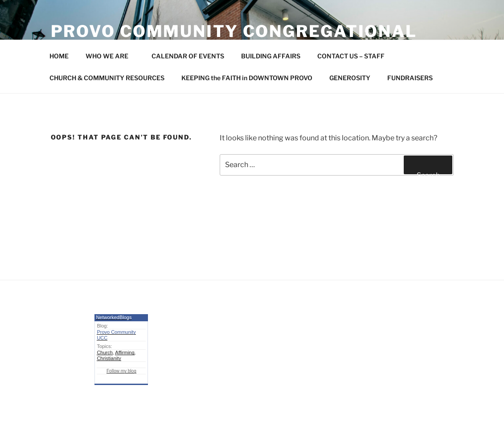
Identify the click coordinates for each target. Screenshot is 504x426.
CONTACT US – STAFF (351, 56)
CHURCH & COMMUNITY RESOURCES (107, 78)
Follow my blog (121, 371)
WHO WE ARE (111, 56)
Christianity (109, 358)
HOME (59, 56)
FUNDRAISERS (410, 78)
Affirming (125, 352)
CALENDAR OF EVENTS (188, 56)
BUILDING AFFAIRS (271, 56)
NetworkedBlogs (114, 317)
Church (104, 352)
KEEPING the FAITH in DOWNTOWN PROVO (247, 78)
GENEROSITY (350, 78)
